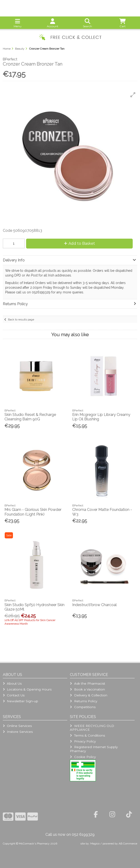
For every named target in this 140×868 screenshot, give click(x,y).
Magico (95, 844)
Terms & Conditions (87, 735)
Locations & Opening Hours (27, 689)
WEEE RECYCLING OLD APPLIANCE (92, 728)
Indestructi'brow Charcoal (94, 605)
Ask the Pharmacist (87, 683)
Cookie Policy (83, 757)
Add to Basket (80, 243)
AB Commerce (128, 844)
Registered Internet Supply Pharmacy (94, 749)
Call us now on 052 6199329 (70, 834)
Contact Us (14, 695)
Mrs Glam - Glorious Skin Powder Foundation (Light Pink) (33, 512)
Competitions (83, 707)
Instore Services (18, 732)
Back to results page (21, 320)
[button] (133, 95)
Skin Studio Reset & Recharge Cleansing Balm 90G (30, 417)
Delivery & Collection (88, 695)
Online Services (17, 726)
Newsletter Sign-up (20, 701)
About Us (12, 683)
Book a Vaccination (87, 689)
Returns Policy (83, 701)
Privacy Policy (83, 741)
